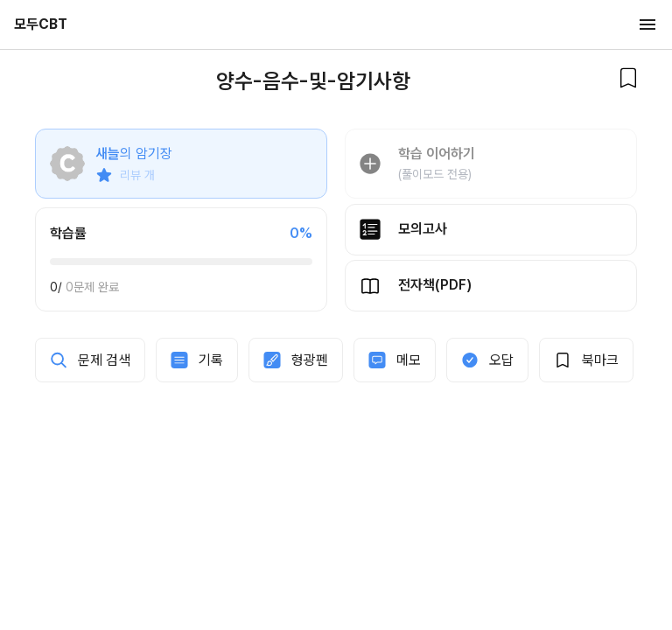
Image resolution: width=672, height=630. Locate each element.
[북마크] (628, 78)
